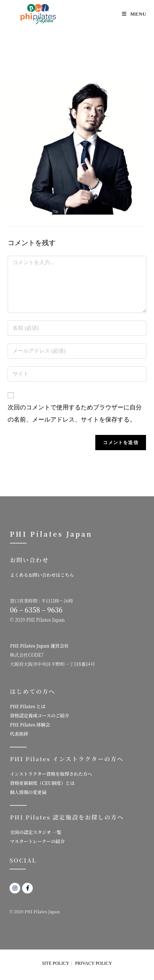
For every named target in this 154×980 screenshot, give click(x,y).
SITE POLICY (56, 963)
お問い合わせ (29, 560)
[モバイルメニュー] (134, 14)
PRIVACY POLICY (94, 963)
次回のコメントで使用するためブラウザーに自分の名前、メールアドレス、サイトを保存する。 (75, 413)
